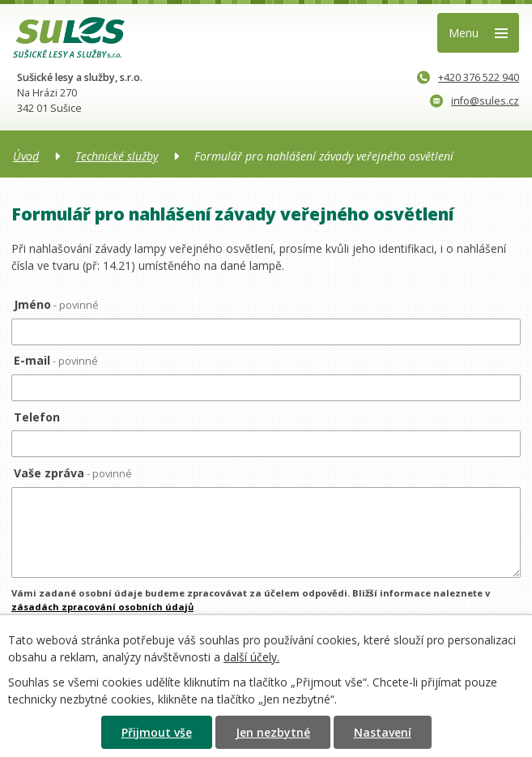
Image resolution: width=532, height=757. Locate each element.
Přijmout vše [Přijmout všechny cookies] (157, 732)
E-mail (56, 360)
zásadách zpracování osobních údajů (102, 607)
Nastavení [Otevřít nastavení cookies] (383, 732)
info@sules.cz (475, 101)
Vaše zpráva (73, 473)
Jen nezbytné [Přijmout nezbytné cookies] (273, 732)
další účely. (251, 657)
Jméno (56, 304)
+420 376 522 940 (468, 77)
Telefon (37, 417)
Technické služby (117, 156)
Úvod (26, 156)
